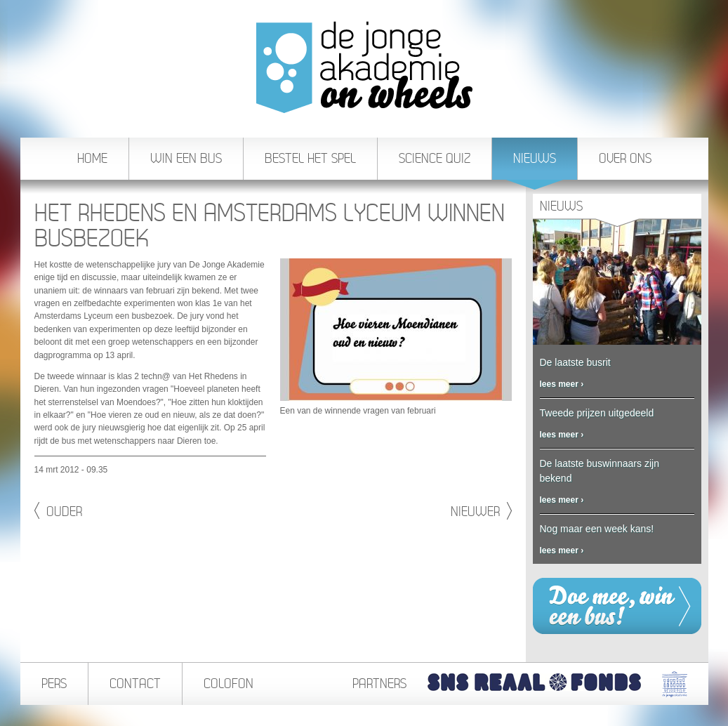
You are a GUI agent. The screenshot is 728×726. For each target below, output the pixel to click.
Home (92, 158)
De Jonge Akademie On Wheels (364, 67)
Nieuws (535, 165)
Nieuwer (481, 511)
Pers (54, 684)
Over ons (625, 158)
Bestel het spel (310, 158)
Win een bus (186, 158)
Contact (135, 684)
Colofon (229, 684)
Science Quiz (435, 158)
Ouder (58, 511)
